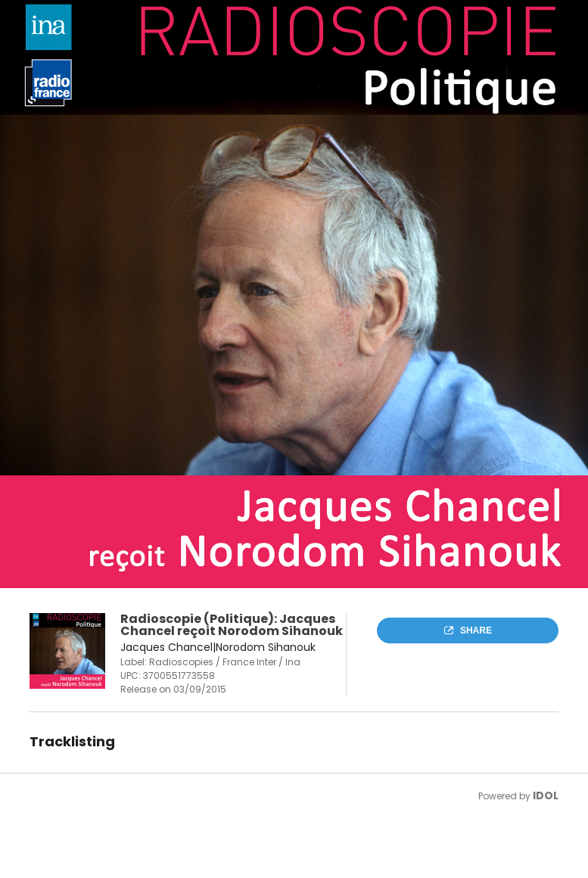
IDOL (546, 795)
